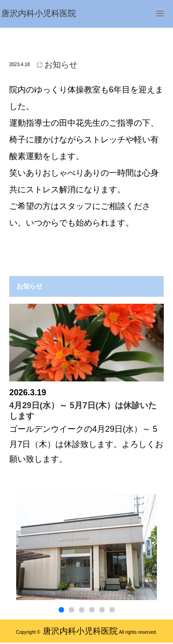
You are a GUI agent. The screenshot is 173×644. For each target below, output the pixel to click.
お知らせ (61, 65)
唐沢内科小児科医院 (80, 631)
